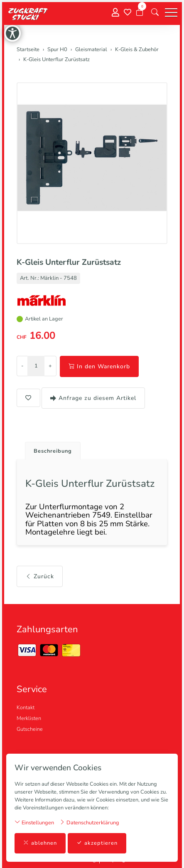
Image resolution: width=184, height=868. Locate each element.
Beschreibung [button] (53, 451)
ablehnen (40, 843)
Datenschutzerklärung (89, 822)
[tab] (50, 449)
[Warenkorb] (140, 12)
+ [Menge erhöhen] (50, 366)
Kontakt (26, 708)
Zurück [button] (40, 576)
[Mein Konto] (115, 13)
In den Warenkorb (99, 366)
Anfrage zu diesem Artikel (93, 398)
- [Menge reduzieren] (22, 366)
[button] (155, 12)
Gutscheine (30, 729)
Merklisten (29, 718)
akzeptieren (97, 843)
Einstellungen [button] (34, 822)
